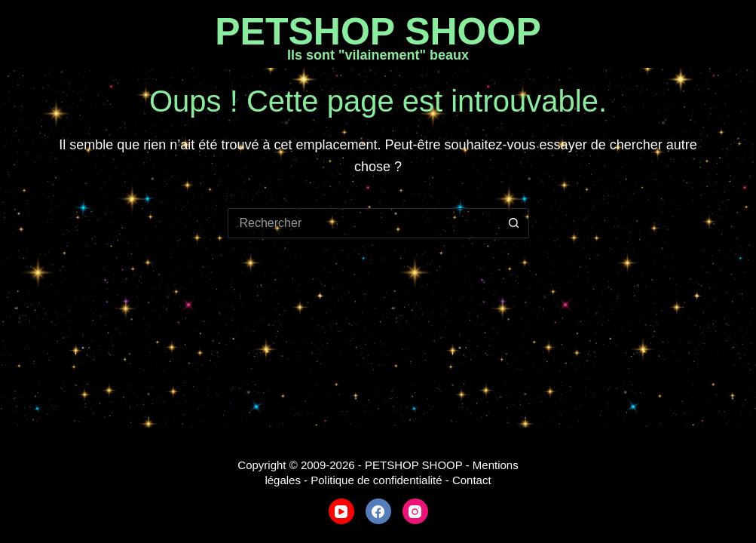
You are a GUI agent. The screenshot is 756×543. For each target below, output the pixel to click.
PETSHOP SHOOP (378, 32)
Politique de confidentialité (376, 480)
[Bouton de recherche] (514, 223)
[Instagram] (415, 511)
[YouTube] (341, 511)
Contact (472, 480)
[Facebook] (378, 511)
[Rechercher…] (363, 223)
